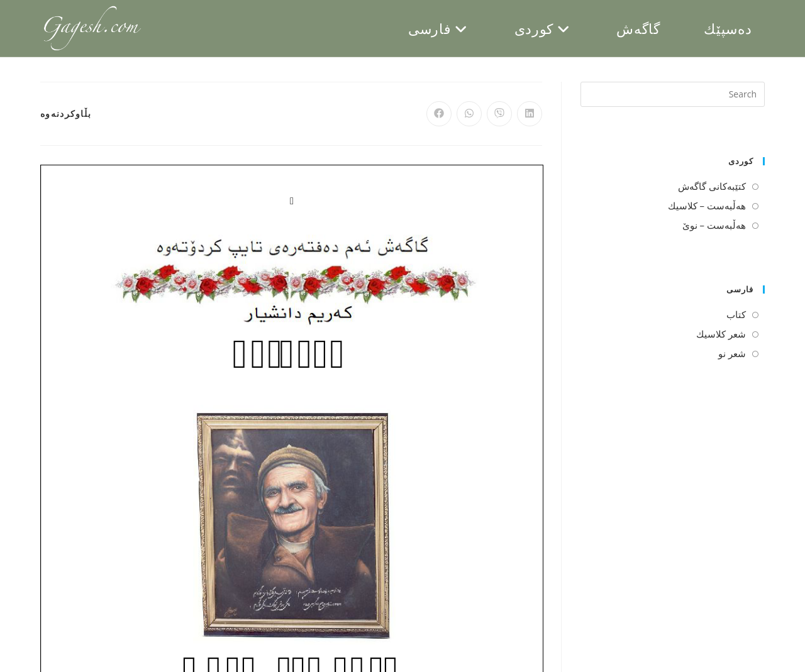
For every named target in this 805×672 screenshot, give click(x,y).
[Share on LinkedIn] (530, 114)
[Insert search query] (673, 94)
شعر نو (732, 353)
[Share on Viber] (499, 114)
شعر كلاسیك (721, 334)
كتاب (736, 314)
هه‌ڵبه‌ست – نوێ (714, 225)
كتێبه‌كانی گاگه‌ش (712, 186)
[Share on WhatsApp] (469, 114)
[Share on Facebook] (439, 114)
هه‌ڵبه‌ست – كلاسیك (707, 206)
